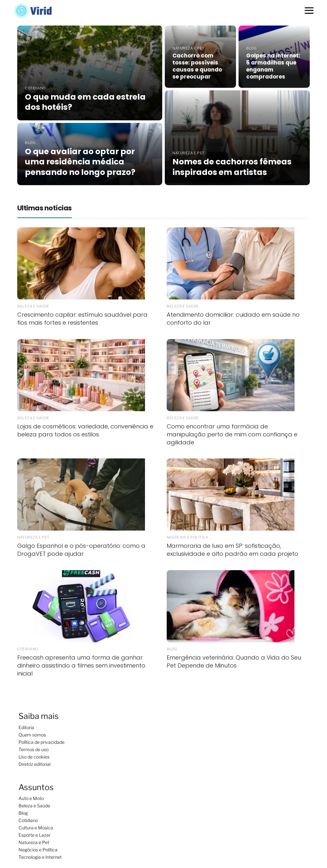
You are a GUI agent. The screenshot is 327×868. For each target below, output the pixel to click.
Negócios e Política (38, 850)
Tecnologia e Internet (40, 857)
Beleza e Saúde (34, 806)
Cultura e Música (36, 828)
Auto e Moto (31, 798)
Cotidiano (28, 820)
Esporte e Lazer (34, 835)
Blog (23, 813)
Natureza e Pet (34, 842)
